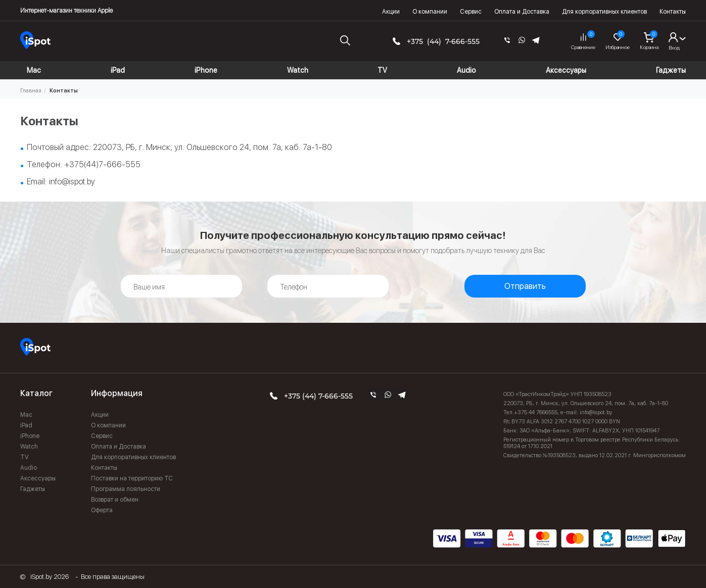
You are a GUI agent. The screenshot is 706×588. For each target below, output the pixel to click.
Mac (26, 415)
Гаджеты (33, 489)
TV (25, 457)
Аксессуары (38, 478)
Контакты (673, 12)
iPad (26, 425)
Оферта (102, 510)
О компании (430, 12)
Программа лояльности (126, 489)
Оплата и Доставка (522, 12)
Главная (31, 91)
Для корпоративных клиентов (604, 12)
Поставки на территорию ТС (132, 478)
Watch (29, 447)
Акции (391, 12)
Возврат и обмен (115, 500)
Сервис (471, 12)
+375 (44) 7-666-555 (443, 41)
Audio (29, 468)
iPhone (30, 436)
